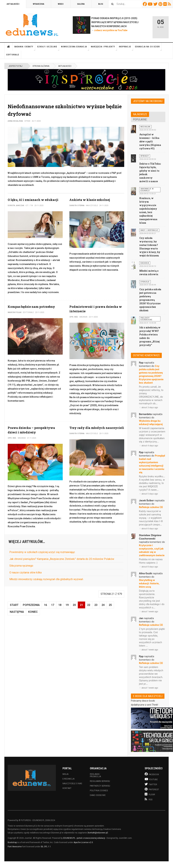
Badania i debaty (25, 48)
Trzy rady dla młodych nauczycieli (97, 428)
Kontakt (67, 788)
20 (74, 605)
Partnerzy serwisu (100, 786)
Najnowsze (140, 114)
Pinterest (161, 4)
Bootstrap (12, 842)
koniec (33, 612)
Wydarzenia (39, 4)
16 (45, 605)
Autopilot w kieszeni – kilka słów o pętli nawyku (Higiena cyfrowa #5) (150, 141)
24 (103, 605)
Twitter (156, 4)
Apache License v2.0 (83, 842)
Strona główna (9, 47)
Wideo (61, 4)
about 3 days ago (148, 407)
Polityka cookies (99, 791)
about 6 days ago (148, 529)
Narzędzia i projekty (104, 48)
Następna (17, 612)
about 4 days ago (149, 446)
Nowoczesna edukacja (75, 48)
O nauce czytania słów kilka (25, 573)
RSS (170, 4)
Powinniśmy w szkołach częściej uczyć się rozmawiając (42, 552)
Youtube (151, 4)
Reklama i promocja (95, 775)
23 (96, 605)
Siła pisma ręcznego (21, 566)
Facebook (145, 4)
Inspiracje (126, 48)
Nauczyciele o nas (72, 784)
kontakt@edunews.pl (98, 833)
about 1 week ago (149, 611)
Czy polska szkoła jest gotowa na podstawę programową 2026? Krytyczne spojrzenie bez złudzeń (150, 300)
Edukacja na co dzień (148, 48)
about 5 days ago (148, 494)
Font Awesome (15, 847)
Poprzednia (31, 605)
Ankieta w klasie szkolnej (90, 200)
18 (60, 605)
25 (110, 605)
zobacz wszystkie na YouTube (111, 30)
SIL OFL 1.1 (46, 847)
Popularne (140, 120)
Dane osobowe (98, 795)
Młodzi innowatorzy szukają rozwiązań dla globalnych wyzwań (46, 579)
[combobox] (125, 4)
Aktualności (13, 4)
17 (53, 605)
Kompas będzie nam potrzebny (31, 307)
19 (67, 605)
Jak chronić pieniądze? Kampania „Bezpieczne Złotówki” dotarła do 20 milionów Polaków (62, 559)
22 (89, 605)
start (14, 605)
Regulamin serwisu (100, 781)
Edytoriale (13, 55)
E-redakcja (68, 779)
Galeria (81, 4)
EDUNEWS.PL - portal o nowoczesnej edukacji (84, 838)
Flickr (166, 4)
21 (81, 605)
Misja (65, 774)
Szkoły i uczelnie (48, 48)
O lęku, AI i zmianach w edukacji (33, 200)
